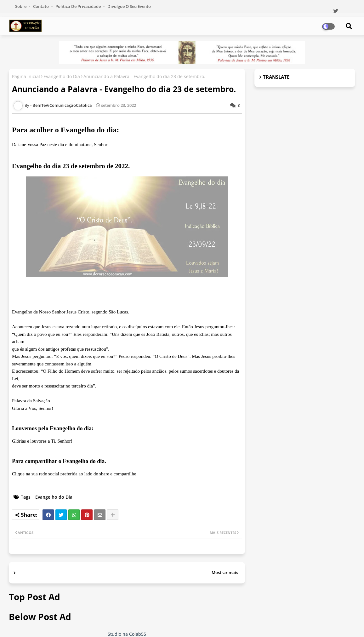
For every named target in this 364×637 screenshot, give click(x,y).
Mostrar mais (225, 572)
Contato (41, 6)
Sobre (21, 6)
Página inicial (26, 76)
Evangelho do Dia (62, 76)
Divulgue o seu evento (129, 6)
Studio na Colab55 (127, 634)
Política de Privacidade (79, 6)
